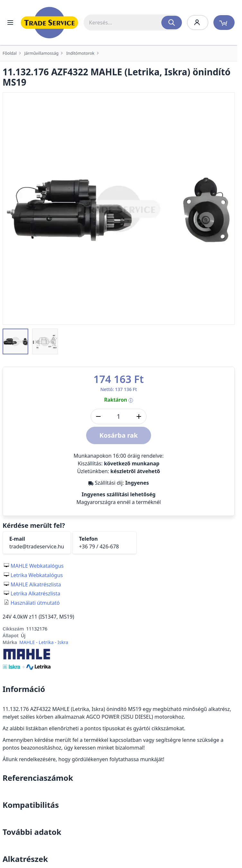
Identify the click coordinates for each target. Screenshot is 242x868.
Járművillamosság (41, 53)
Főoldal (10, 53)
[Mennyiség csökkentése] (98, 416)
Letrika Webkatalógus (37, 575)
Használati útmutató (35, 603)
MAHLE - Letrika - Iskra (44, 642)
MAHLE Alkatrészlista (36, 584)
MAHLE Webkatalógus (37, 566)
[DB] (119, 416)
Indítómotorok (80, 53)
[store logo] (49, 23)
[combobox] (133, 23)
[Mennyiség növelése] (139, 416)
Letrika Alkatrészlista (35, 593)
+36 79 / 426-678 (99, 546)
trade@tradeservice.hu (37, 546)
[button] (15, 341)
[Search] (172, 23)
